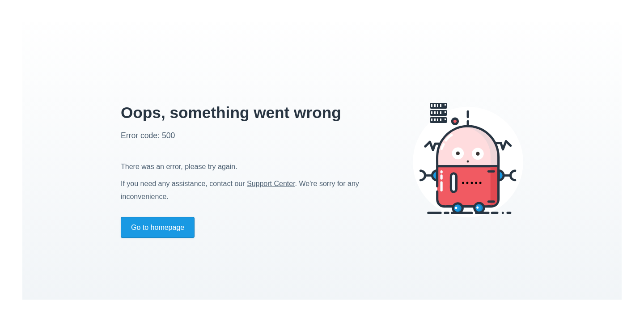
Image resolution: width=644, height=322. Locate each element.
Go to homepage (158, 227)
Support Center (271, 184)
